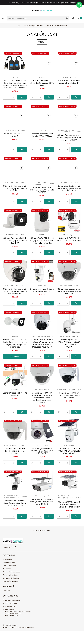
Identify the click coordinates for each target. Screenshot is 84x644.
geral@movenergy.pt (12, 613)
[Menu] (3, 18)
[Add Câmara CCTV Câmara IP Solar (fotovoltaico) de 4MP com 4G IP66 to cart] (49, 540)
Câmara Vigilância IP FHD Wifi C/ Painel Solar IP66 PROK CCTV (42, 474)
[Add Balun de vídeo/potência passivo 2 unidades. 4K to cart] (76, 100)
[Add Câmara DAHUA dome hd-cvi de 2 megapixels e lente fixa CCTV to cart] (22, 217)
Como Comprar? (9, 578)
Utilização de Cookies (11, 591)
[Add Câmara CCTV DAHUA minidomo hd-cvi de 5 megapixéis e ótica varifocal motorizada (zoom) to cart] (49, 435)
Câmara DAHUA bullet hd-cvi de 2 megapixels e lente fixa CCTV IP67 (69, 203)
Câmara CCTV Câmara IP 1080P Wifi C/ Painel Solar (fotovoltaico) (69, 474)
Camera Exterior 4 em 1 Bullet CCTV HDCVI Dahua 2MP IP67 (42, 205)
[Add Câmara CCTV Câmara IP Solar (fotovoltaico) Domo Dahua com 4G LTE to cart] (22, 540)
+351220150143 (10, 616)
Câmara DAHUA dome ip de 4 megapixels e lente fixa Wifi (15, 474)
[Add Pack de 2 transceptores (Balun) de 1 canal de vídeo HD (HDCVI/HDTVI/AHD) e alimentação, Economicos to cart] (22, 100)
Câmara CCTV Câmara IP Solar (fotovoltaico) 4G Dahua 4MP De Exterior (69, 528)
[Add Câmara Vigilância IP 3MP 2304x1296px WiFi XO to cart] (49, 164)
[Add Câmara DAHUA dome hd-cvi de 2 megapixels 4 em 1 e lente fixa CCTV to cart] (76, 164)
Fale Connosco (8, 572)
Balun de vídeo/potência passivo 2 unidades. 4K (69, 82)
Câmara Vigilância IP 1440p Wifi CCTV (15, 416)
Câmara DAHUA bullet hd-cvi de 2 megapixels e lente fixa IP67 (15, 256)
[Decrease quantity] (5, 100)
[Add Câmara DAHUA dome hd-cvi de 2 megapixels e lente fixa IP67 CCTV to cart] (22, 322)
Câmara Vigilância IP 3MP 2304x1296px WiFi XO (42, 151)
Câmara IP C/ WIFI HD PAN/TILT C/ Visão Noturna (69, 256)
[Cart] (80, 18)
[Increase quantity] (13, 100)
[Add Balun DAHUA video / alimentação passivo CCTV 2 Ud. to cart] (49, 100)
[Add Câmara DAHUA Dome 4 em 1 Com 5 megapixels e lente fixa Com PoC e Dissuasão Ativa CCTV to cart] (49, 379)
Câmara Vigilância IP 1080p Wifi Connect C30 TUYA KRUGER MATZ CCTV (69, 363)
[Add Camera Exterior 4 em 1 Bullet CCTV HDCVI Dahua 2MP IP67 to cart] (49, 217)
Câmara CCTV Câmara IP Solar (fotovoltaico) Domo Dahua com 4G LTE (15, 527)
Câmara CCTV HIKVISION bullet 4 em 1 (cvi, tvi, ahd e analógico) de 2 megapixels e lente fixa (15, 364)
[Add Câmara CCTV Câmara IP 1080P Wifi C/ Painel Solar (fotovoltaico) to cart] (76, 486)
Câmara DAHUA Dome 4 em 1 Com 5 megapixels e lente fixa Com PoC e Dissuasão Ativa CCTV (42, 363)
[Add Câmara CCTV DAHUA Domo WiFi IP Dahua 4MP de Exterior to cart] (76, 435)
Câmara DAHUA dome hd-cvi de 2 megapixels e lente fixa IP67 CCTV (15, 310)
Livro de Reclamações (11, 594)
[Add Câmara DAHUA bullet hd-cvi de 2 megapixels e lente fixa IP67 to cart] (22, 271)
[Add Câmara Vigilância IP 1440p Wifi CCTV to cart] (22, 435)
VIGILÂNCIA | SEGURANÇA (34, 26)
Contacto (6, 603)
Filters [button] (42, 42)
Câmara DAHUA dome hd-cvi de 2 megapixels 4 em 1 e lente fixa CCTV (69, 152)
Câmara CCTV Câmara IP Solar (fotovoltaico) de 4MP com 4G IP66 (42, 525)
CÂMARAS (50, 26)
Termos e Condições (11, 588)
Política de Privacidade (11, 585)
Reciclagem (7, 581)
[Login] (74, 18)
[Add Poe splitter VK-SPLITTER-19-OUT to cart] (22, 164)
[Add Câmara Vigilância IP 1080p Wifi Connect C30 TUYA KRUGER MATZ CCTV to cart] (76, 379)
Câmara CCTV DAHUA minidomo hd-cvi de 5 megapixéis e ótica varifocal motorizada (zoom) (42, 420)
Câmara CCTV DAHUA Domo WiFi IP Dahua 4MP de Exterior (69, 418)
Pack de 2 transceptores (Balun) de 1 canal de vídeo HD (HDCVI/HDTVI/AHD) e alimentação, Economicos (15, 86)
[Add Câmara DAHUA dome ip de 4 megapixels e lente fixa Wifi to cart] (22, 486)
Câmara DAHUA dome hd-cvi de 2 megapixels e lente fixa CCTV (15, 203)
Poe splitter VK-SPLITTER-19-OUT (15, 150)
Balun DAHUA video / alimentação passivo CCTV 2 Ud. (42, 83)
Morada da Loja (9, 575)
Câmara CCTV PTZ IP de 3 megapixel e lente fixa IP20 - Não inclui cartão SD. (42, 257)
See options (15, 378)
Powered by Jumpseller (26, 640)
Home (19, 26)
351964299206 (10, 619)
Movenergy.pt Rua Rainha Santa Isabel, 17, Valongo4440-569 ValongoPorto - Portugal (17, 625)
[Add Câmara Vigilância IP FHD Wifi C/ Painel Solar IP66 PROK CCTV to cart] (49, 486)
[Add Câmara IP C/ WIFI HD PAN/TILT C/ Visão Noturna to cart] (76, 271)
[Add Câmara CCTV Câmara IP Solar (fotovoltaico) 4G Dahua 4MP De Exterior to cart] (76, 540)
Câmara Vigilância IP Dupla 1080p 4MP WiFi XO (42, 310)
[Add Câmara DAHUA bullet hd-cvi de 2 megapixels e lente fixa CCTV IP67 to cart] (76, 217)
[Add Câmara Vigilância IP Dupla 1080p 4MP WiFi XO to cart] (49, 322)
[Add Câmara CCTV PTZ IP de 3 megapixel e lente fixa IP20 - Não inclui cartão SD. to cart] (49, 271)
